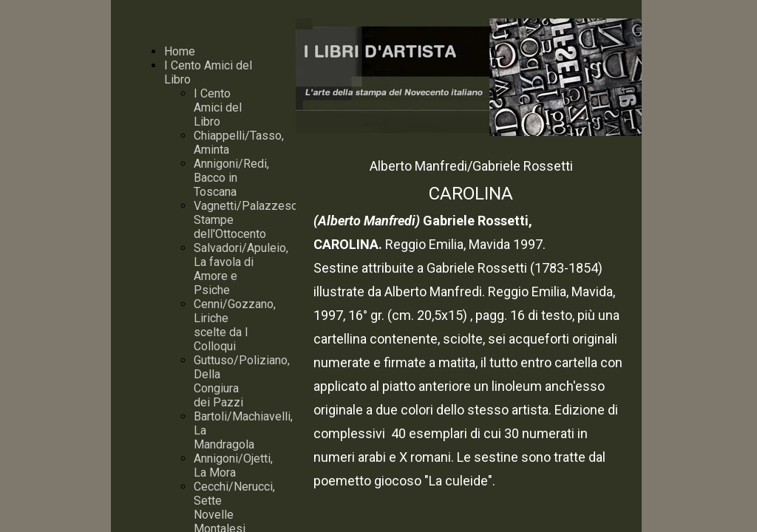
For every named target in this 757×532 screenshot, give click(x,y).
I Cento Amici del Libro (218, 108)
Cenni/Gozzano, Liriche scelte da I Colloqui (235, 325)
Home (180, 51)
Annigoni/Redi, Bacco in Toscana (231, 178)
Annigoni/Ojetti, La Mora (233, 465)
